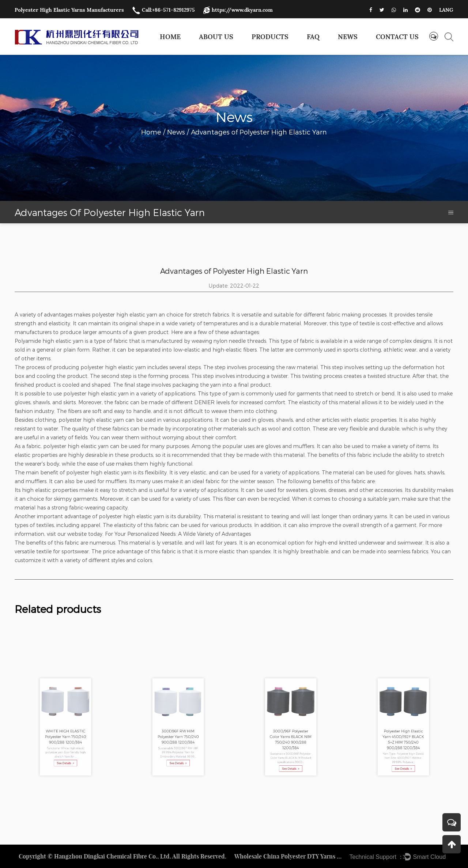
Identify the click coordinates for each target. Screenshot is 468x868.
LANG (446, 10)
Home (170, 37)
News (348, 37)
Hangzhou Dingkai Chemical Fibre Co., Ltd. (113, 856)
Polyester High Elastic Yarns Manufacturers (69, 10)
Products (270, 37)
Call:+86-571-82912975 (164, 10)
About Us (216, 37)
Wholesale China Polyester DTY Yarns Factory (289, 856)
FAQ (313, 37)
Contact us (397, 37)
